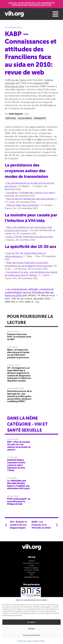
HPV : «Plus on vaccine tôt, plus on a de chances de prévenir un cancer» (19, 446)
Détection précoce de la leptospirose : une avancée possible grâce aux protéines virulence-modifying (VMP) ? (19, 396)
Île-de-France (25, 118)
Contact (31, 561)
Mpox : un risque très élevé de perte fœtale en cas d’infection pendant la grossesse (18, 354)
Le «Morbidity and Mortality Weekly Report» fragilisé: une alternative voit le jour (18, 485)
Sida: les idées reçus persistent (23, 205)
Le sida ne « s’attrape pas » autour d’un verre (30, 193)
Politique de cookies (24, 641)
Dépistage (11, 118)
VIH (29, 140)
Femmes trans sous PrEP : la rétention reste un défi (19, 337)
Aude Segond (16, 114)
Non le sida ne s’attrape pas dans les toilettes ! (31, 199)
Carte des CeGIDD (31, 570)
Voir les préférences (32, 635)
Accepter (31, 622)
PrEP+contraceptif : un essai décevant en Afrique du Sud (19, 501)
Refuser (32, 629)
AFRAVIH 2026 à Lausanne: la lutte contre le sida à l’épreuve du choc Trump (16, 465)
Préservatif (40, 118)
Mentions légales (39, 641)
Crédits (31, 565)
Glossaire (31, 572)
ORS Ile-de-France (16, 80)
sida (39, 140)
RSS (31, 575)
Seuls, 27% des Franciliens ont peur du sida (29, 237)
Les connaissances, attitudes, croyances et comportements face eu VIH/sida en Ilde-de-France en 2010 (30, 292)
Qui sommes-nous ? (31, 563)
